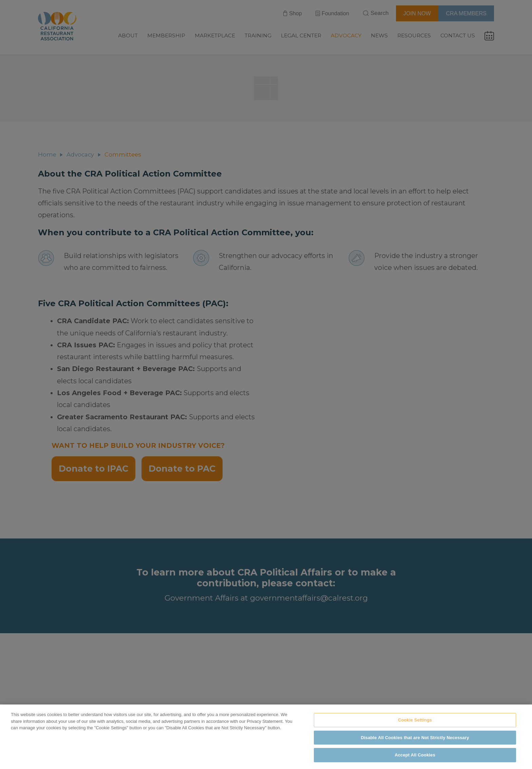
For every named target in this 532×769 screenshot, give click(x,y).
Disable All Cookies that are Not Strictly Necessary (415, 738)
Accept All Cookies (415, 755)
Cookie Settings (415, 720)
